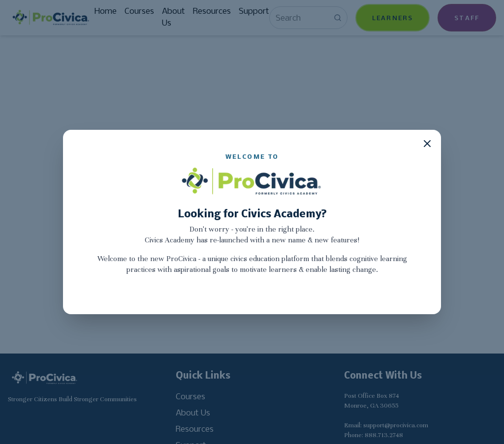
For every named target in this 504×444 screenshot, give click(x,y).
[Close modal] (427, 144)
